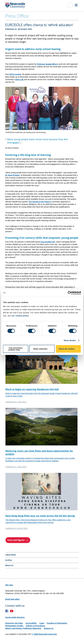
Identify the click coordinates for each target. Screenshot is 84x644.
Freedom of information (57, 623)
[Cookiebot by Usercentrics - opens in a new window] (70, 293)
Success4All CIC (48, 242)
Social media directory (15, 617)
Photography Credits (14, 626)
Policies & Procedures (35, 626)
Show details (70, 340)
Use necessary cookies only (15, 349)
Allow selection (40, 349)
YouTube (12, 611)
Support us (49, 628)
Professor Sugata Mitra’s (47, 64)
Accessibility (31, 623)
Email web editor (12, 599)
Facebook (7, 611)
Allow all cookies (67, 349)
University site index (14, 623)
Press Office (17, 16)
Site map (9, 585)
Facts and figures (16, 540)
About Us (9, 565)
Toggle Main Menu (76, 5)
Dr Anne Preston (12, 175)
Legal (42, 623)
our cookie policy (20, 316)
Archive (9, 560)
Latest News (11, 555)
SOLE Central (15, 74)
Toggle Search (70, 5)
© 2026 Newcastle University (45, 634)
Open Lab (19, 79)
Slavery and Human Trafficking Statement (23, 628)
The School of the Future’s (40, 202)
